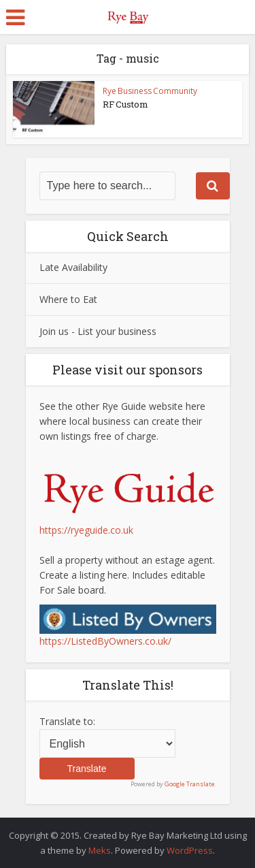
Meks (100, 850)
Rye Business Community (150, 91)
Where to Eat (68, 299)
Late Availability (73, 267)
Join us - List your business (98, 331)
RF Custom (125, 104)
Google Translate (190, 784)
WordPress (190, 850)
